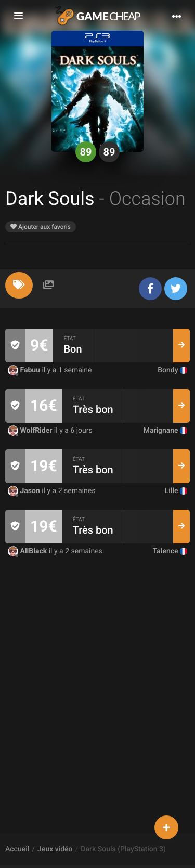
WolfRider (31, 431)
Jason (25, 491)
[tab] (19, 285)
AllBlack (28, 551)
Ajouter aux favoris (41, 227)
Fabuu (25, 370)
